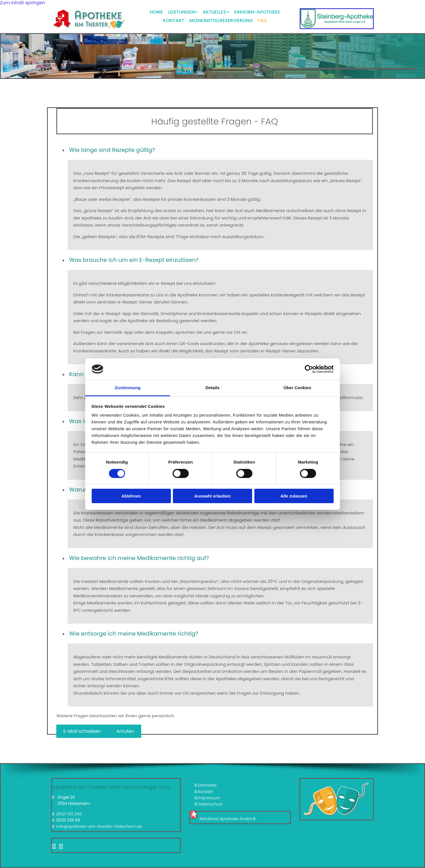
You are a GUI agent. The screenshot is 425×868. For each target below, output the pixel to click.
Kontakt (174, 18)
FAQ (263, 18)
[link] (181, 12)
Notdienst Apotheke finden (226, 819)
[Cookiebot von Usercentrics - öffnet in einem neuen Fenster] (309, 369)
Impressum (209, 798)
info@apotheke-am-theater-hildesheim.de (99, 826)
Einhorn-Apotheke (258, 11)
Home (156, 11)
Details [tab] (212, 388)
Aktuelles (215, 11)
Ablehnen (131, 496)
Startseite (207, 785)
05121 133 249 (69, 814)
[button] (83, 731)
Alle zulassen (294, 496)
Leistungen (182, 11)
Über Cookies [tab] (297, 388)
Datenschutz (210, 804)
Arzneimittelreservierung (221, 18)
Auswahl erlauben (212, 496)
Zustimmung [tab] (128, 388)
